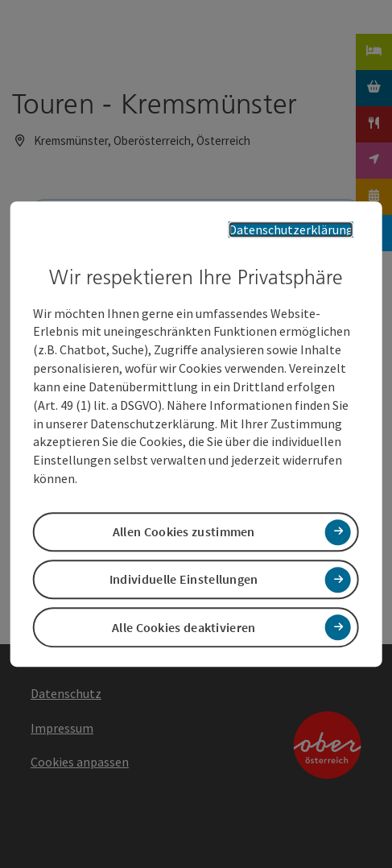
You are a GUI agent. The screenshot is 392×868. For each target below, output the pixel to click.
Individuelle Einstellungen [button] (184, 580)
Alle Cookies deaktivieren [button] (184, 627)
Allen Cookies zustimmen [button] (184, 531)
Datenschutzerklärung (291, 229)
